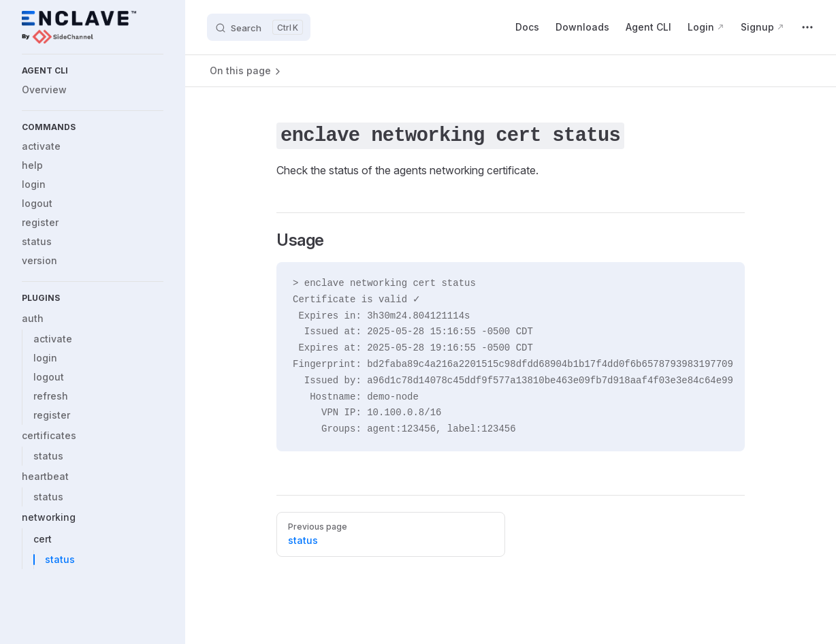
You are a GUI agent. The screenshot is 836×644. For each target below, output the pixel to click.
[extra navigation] (807, 27)
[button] (93, 71)
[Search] (259, 27)
